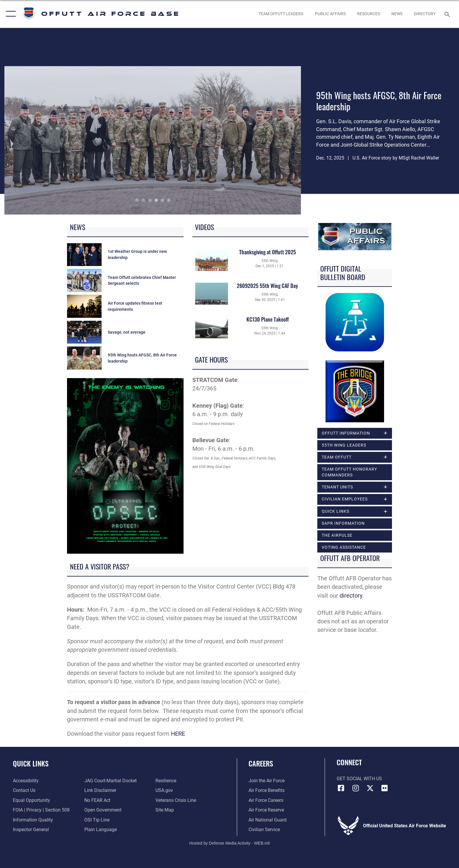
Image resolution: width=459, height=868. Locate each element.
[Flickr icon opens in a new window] (385, 788)
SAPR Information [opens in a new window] (343, 523)
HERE (178, 734)
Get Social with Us (359, 779)
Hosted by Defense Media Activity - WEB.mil (230, 843)
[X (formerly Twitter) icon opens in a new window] (370, 788)
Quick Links (31, 763)
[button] (10, 14)
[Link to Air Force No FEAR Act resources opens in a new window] (97, 800)
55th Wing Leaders (344, 445)
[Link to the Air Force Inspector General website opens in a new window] (31, 830)
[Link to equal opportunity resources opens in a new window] (31, 800)
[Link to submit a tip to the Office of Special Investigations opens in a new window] (97, 820)
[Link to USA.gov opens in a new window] (164, 790)
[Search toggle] (448, 14)
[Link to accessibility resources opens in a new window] (26, 781)
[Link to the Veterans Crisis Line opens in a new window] (176, 800)
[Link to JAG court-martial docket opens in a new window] (111, 781)
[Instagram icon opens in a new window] (355, 788)
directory (351, 596)
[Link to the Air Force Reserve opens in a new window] (266, 810)
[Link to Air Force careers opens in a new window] (266, 800)
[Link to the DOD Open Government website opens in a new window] (103, 810)
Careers (261, 763)
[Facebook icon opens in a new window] (341, 788)
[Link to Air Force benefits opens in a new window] (267, 790)
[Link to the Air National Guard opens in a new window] (268, 820)
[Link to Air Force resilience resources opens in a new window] (166, 781)
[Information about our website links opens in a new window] (100, 790)
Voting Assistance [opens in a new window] (344, 547)
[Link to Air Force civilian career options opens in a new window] (264, 830)
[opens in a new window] (425, 14)
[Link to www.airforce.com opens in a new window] (267, 781)
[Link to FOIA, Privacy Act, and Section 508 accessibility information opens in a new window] (41, 810)
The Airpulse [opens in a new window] (337, 535)
